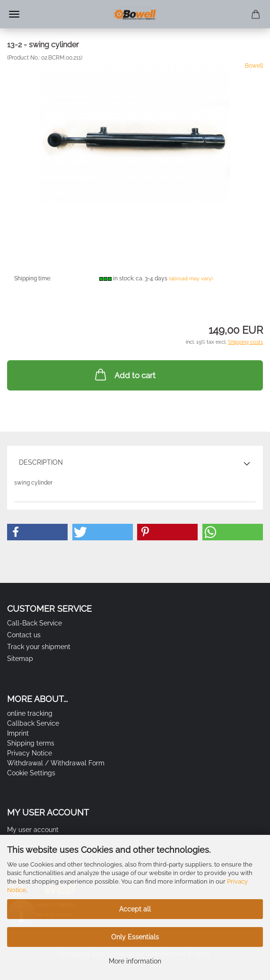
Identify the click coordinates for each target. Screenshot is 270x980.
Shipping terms (31, 743)
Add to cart (124, 374)
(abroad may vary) (191, 279)
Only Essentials (135, 937)
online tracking (30, 713)
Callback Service (33, 723)
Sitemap (20, 659)
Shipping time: (33, 278)
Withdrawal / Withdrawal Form (56, 763)
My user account (33, 830)
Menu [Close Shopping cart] (14, 14)
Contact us (24, 635)
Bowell (254, 66)
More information (135, 961)
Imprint (18, 733)
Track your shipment (39, 647)
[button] (37, 532)
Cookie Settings (31, 773)
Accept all (135, 909)
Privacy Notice (30, 753)
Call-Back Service (35, 623)
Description (41, 462)
